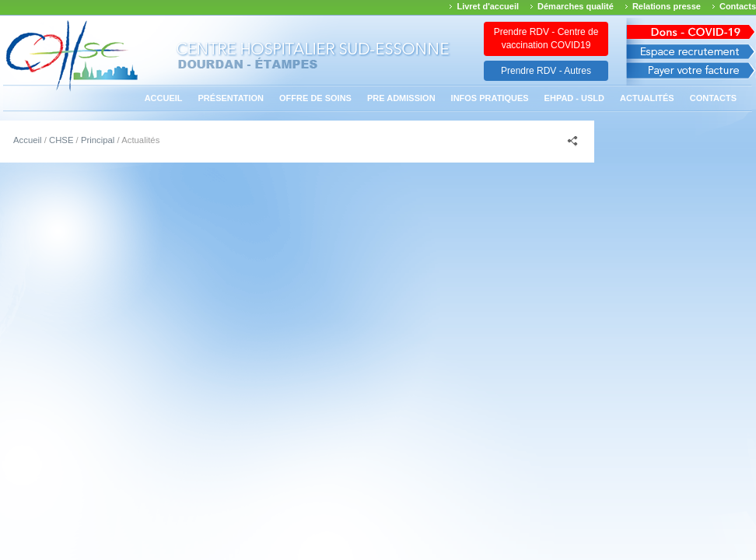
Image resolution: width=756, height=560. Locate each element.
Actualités (647, 98)
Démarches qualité (576, 6)
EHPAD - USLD (574, 98)
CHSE (61, 140)
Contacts (738, 6)
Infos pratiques (490, 98)
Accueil (164, 98)
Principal (98, 140)
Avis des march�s (691, 29)
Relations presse (667, 6)
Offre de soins (315, 98)
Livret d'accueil (488, 6)
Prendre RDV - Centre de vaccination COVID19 (546, 38)
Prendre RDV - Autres (546, 71)
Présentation (231, 98)
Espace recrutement (691, 52)
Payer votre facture (691, 74)
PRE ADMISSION (401, 98)
